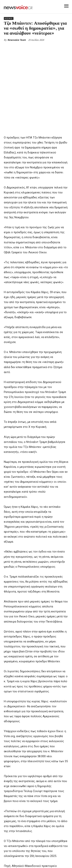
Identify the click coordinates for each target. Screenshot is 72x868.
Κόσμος (9, 18)
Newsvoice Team (17, 40)
